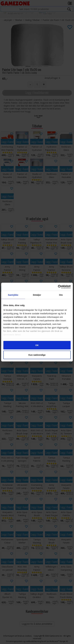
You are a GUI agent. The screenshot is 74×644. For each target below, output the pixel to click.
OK (37, 345)
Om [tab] (61, 295)
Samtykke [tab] (13, 295)
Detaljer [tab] (37, 295)
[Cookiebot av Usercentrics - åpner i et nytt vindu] (58, 287)
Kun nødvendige (37, 355)
